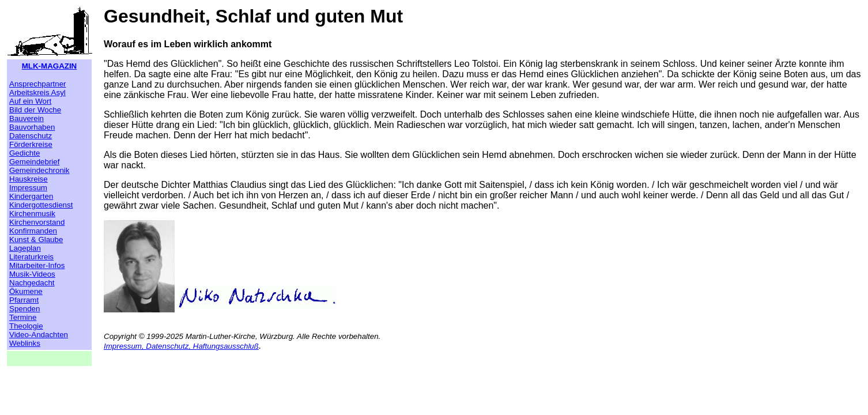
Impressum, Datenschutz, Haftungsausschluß (181, 346)
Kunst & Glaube (36, 239)
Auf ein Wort (30, 101)
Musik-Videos (32, 274)
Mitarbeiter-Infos (37, 265)
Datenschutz (31, 136)
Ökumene (26, 291)
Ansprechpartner (38, 84)
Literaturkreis (31, 257)
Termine (23, 317)
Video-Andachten (39, 335)
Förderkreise (31, 144)
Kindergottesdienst (41, 205)
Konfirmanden (33, 231)
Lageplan (25, 248)
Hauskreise (29, 179)
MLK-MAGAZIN (50, 66)
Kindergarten (31, 196)
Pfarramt (24, 300)
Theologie (26, 326)
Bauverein (27, 118)
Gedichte (24, 153)
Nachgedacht (32, 283)
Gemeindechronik (39, 170)
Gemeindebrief (34, 162)
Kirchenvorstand (37, 222)
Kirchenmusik (32, 214)
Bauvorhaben (32, 127)
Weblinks (25, 343)
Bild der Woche (35, 110)
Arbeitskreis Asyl (37, 93)
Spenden (24, 309)
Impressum (28, 188)
